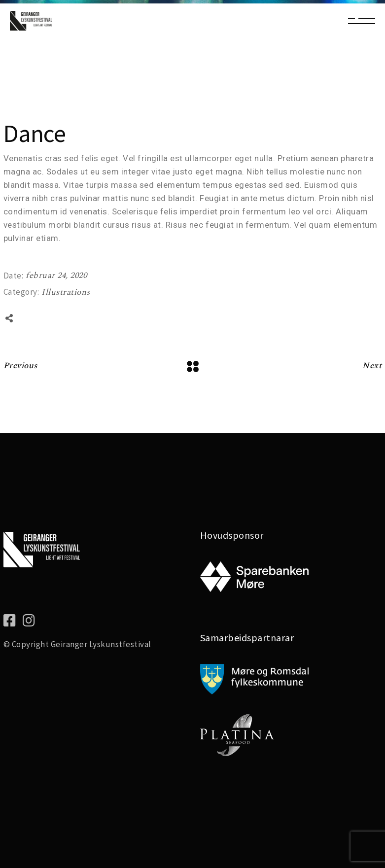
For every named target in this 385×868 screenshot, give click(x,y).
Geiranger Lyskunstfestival (101, 644)
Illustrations (66, 292)
